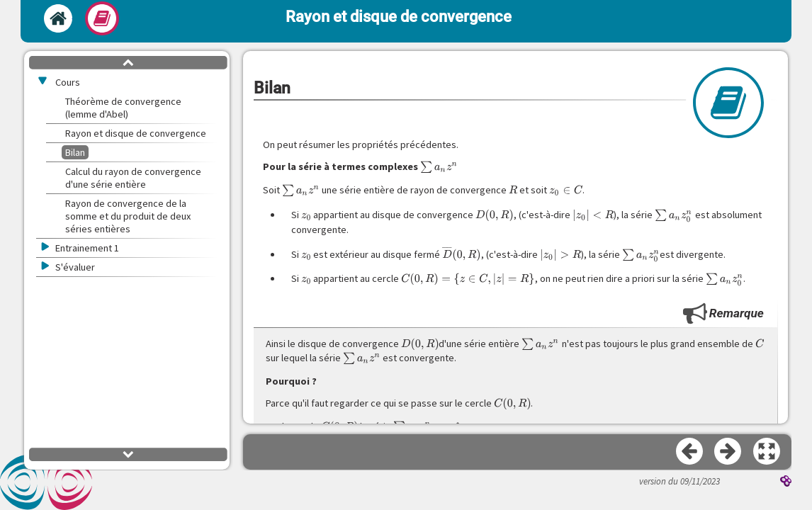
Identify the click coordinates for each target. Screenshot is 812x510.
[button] (767, 452)
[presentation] (439, 167)
